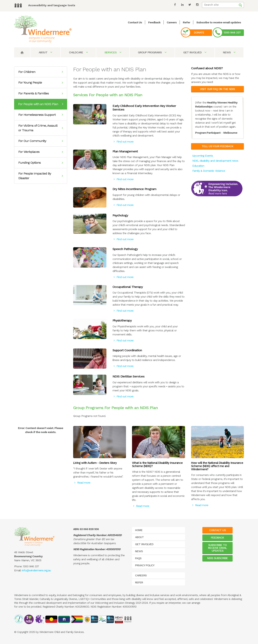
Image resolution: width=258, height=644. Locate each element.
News (229, 52)
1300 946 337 (232, 32)
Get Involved (195, 52)
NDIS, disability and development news (215, 161)
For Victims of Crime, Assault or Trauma (41, 128)
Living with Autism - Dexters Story (95, 463)
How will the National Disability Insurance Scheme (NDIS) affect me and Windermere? (217, 466)
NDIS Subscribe (217, 558)
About (45, 52)
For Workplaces (41, 152)
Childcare (78, 52)
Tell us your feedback (217, 146)
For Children (41, 72)
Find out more (124, 142)
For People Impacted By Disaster (41, 176)
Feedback (154, 22)
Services (113, 52)
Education (198, 166)
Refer (186, 22)
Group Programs (152, 52)
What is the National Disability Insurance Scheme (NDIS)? (157, 464)
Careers (172, 22)
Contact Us (135, 22)
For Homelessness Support (41, 115)
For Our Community (41, 141)
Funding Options (41, 163)
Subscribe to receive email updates (219, 22)
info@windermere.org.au (36, 570)
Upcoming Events (203, 156)
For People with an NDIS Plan (41, 104)
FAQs (138, 558)
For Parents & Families (41, 93)
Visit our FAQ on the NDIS (217, 89)
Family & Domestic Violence (209, 171)
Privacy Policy (145, 565)
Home (139, 530)
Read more (82, 483)
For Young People (41, 82)
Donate (199, 32)
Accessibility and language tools (52, 5)
